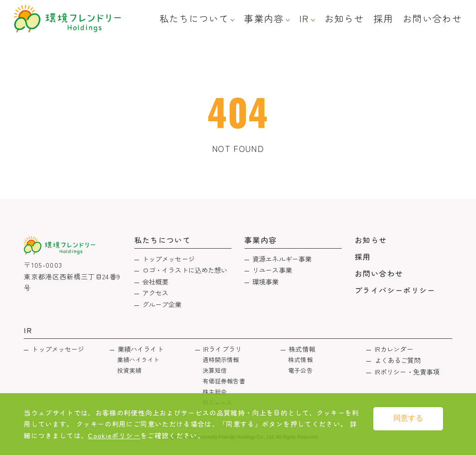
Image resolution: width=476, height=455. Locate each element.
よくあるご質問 (398, 360)
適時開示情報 (221, 359)
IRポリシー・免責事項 (407, 372)
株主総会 (215, 392)
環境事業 (266, 281)
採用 (383, 19)
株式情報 (302, 349)
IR (304, 19)
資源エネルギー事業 (282, 259)
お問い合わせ (432, 19)
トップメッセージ (169, 259)
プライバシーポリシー (395, 290)
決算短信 (215, 370)
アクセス (155, 293)
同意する (408, 418)
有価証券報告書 (224, 381)
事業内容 (264, 19)
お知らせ (344, 19)
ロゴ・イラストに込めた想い (185, 270)
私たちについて (194, 19)
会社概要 (155, 281)
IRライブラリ (222, 349)
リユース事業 (272, 270)
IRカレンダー (394, 349)
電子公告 (301, 370)
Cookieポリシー (114, 435)
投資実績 (129, 370)
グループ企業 (162, 304)
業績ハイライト (141, 349)
